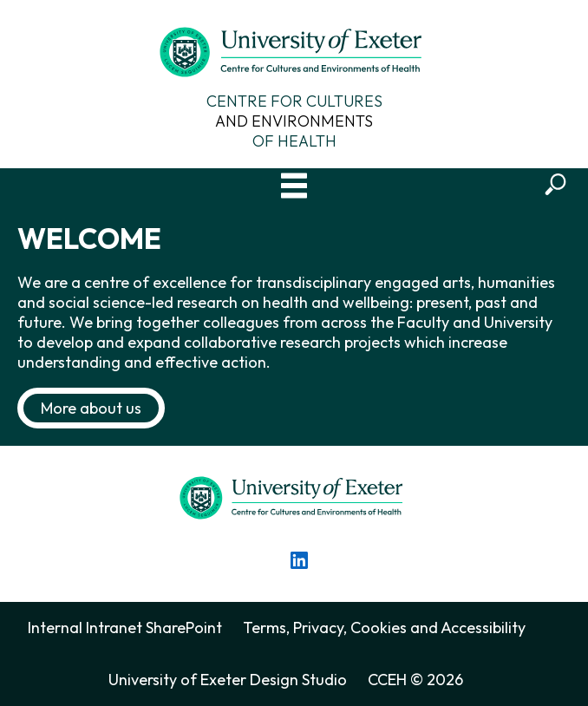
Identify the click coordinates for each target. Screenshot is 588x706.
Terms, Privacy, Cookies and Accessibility (384, 628)
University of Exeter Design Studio (228, 680)
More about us (91, 408)
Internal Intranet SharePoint (125, 628)
